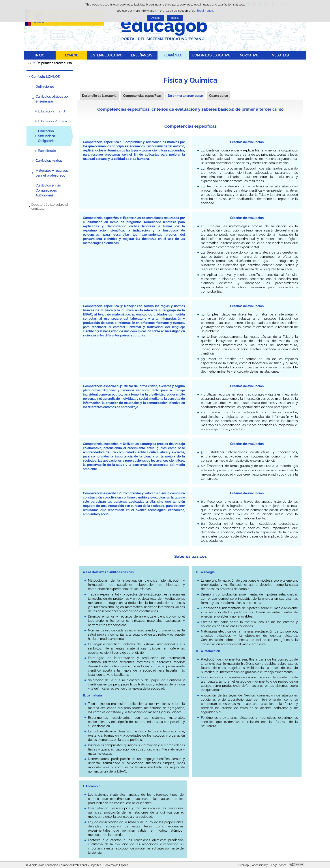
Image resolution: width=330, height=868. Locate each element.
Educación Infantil (52, 111)
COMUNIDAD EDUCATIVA (211, 55)
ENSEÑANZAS (142, 55)
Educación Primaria (52, 121)
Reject (175, 18)
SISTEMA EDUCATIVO (106, 55)
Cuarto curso (218, 96)
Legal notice (279, 865)
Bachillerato (47, 151)
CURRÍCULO (173, 55)
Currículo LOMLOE (45, 77)
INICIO (40, 55)
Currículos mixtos (49, 161)
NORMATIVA (249, 55)
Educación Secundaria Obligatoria (46, 136)
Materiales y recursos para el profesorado (52, 173)
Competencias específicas (142, 96)
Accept (155, 18)
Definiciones (45, 87)
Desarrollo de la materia (99, 96)
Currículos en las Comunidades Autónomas (48, 190)
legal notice (205, 11)
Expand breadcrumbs (29, 63)
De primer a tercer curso (185, 96)
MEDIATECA (280, 55)
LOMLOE (71, 55)
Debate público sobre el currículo (50, 207)
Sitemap (244, 865)
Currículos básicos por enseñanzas (52, 99)
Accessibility (260, 865)
